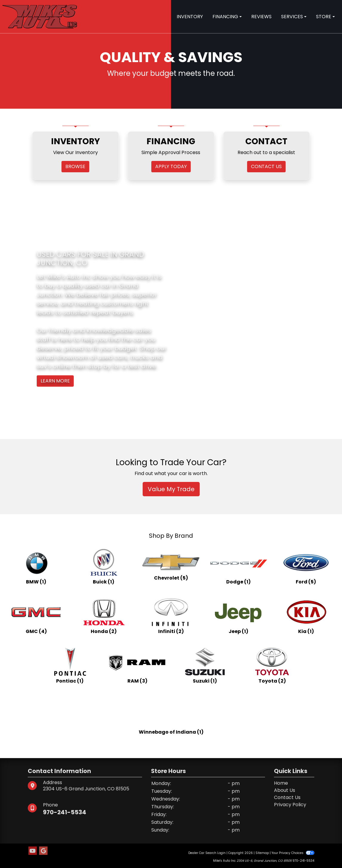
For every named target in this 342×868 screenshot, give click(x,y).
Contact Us (287, 797)
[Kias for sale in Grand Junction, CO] (306, 616)
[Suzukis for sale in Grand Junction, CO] (205, 666)
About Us (285, 790)
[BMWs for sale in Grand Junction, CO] (36, 566)
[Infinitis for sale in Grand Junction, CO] (171, 616)
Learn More (55, 381)
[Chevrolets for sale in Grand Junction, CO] (171, 566)
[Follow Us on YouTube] (33, 851)
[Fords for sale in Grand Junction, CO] (306, 566)
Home (281, 783)
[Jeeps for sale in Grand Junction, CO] (238, 616)
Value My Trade (171, 489)
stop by (99, 366)
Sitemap (262, 853)
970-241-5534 (65, 812)
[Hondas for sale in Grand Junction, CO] (104, 616)
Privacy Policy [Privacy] (290, 805)
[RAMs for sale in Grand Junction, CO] (137, 666)
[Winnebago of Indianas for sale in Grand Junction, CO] (171, 715)
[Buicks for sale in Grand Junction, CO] (104, 566)
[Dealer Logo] (40, 16)
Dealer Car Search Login (207, 853)
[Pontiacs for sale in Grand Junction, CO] (70, 666)
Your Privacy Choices (293, 853)
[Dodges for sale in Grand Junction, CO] (238, 566)
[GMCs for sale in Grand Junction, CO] (36, 616)
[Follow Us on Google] (43, 851)
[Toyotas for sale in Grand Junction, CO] (272, 666)
